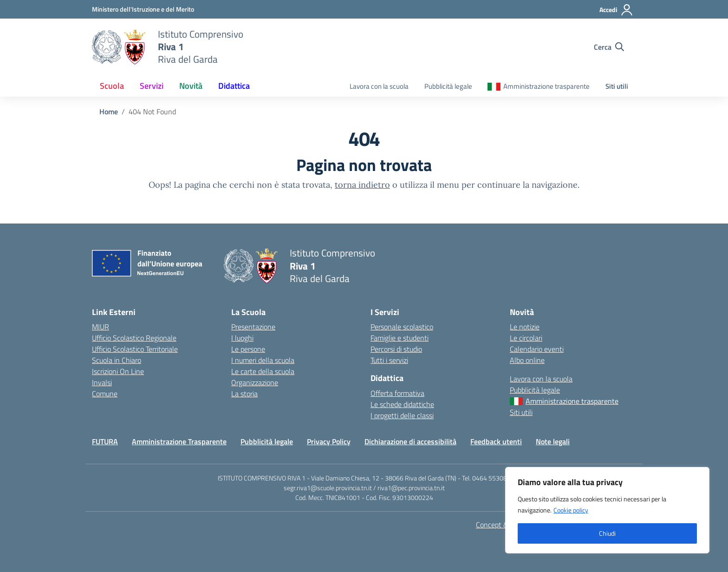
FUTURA (105, 441)
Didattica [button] (234, 86)
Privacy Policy (329, 441)
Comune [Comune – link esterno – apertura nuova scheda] (105, 394)
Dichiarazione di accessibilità (410, 441)
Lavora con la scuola (379, 86)
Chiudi (607, 533)
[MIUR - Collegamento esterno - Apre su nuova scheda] (143, 9)
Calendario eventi (537, 349)
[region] (607, 510)
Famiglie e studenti (400, 338)
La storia (244, 394)
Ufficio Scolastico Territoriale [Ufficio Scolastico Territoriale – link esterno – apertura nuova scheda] (135, 349)
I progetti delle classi (402, 415)
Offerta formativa (397, 393)
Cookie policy (571, 510)
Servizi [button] (152, 86)
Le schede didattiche (402, 404)
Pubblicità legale (448, 86)
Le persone (248, 349)
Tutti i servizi (389, 360)
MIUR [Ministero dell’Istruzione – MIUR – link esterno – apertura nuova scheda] (101, 327)
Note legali (553, 441)
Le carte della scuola (263, 371)
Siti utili (617, 86)
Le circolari (526, 338)
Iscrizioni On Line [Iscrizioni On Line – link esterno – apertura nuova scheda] (118, 371)
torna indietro (362, 185)
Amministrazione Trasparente (179, 441)
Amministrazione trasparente (546, 86)
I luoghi (242, 338)
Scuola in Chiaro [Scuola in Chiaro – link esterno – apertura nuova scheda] (117, 360)
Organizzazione (255, 382)
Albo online (527, 360)
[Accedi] (616, 10)
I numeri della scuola (263, 360)
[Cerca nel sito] (609, 47)
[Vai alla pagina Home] (109, 112)
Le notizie (525, 327)
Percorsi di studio (396, 349)
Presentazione (253, 327)
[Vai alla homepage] (119, 47)
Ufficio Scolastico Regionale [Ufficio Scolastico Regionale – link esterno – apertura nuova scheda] (134, 338)
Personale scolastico (402, 327)
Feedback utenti (496, 441)
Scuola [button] (112, 86)
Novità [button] (191, 86)
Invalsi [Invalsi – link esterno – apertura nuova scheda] (102, 382)
